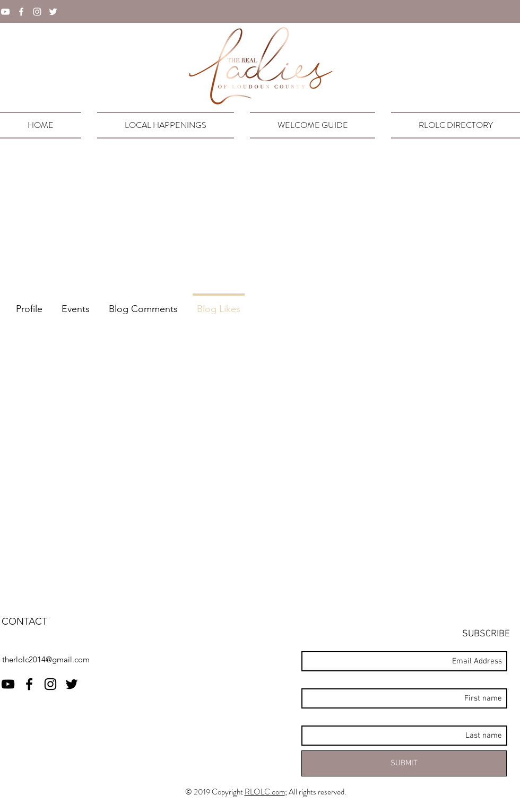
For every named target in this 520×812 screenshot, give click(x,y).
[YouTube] (5, 12)
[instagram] (37, 12)
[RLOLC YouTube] (8, 684)
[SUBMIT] (404, 763)
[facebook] (21, 12)
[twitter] (53, 12)
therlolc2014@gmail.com (46, 659)
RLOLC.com (265, 792)
